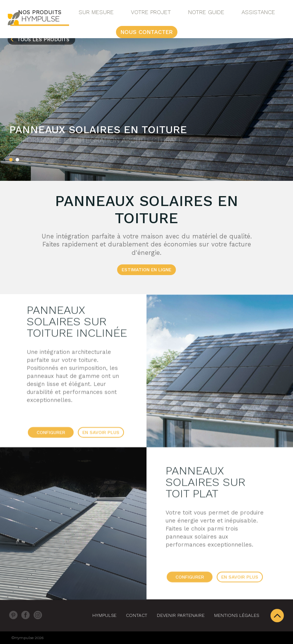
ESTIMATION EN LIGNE (146, 270)
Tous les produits (43, 39)
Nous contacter (147, 32)
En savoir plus (101, 435)
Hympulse (104, 615)
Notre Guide (206, 12)
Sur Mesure (96, 12)
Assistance (258, 12)
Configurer (51, 435)
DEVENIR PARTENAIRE (181, 615)
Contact (137, 615)
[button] (11, 160)
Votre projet (151, 12)
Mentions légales (237, 615)
